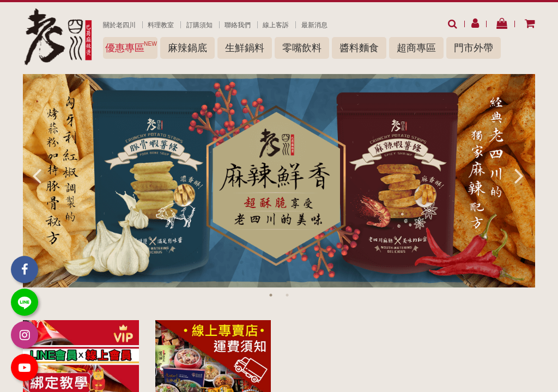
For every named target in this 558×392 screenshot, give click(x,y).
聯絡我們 (238, 25)
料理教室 (161, 25)
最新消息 (314, 25)
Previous (37, 175)
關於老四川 (119, 25)
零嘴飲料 (302, 48)
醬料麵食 (359, 48)
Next (519, 175)
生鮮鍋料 (245, 48)
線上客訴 (276, 25)
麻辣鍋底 (187, 48)
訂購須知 (199, 25)
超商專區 (416, 48)
